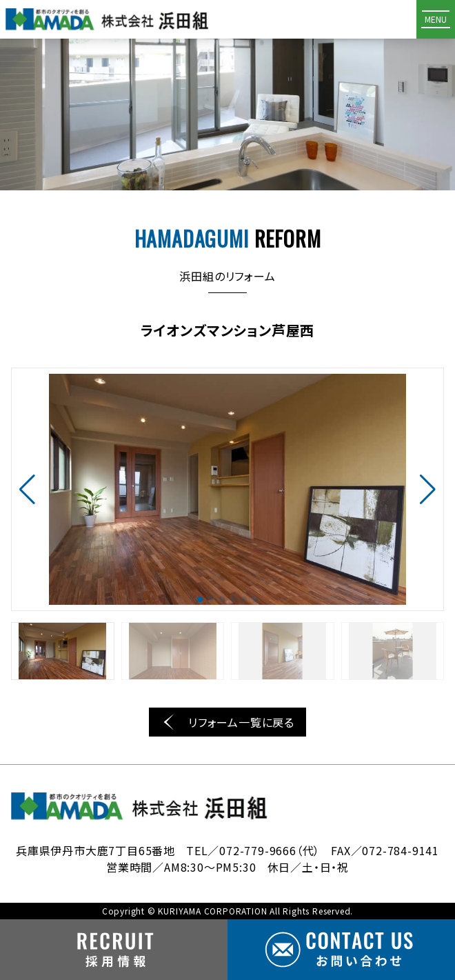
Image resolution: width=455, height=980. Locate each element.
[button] (27, 490)
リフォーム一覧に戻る (228, 722)
